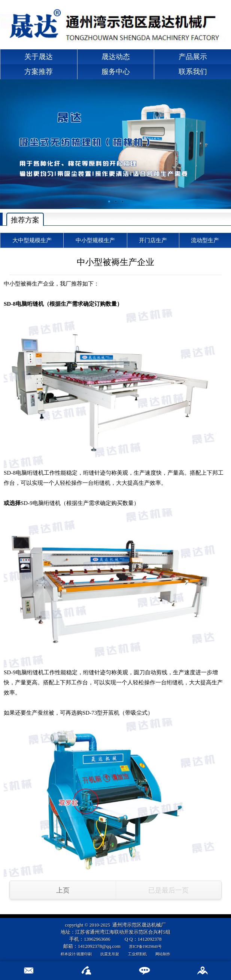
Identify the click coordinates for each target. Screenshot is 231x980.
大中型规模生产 (32, 240)
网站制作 (163, 954)
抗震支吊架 (110, 954)
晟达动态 (116, 57)
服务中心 (116, 72)
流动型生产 (205, 240)
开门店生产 (153, 240)
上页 (63, 890)
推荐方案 (25, 220)
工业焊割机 (137, 954)
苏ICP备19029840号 (145, 947)
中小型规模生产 (95, 240)
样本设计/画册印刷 (76, 954)
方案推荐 (39, 72)
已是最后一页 (168, 890)
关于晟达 (39, 57)
